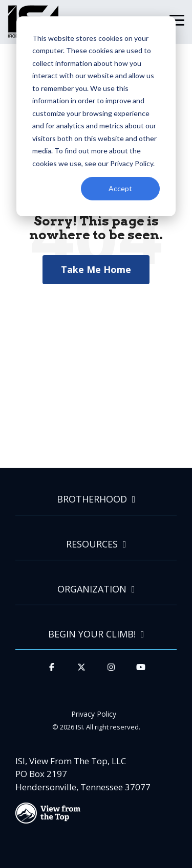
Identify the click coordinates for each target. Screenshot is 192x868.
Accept (120, 188)
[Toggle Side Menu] (177, 19)
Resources (92, 544)
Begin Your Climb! (92, 634)
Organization (92, 589)
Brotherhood (92, 499)
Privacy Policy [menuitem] (94, 714)
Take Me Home (96, 269)
